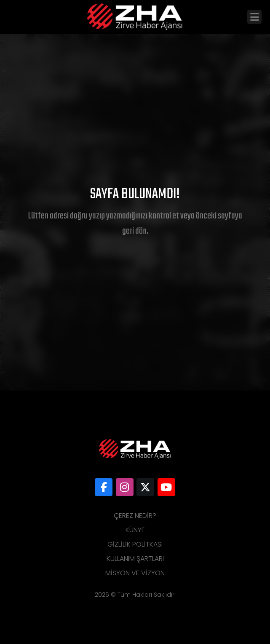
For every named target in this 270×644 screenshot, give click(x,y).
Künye (135, 530)
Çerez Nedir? (135, 516)
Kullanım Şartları (135, 559)
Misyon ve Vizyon (135, 573)
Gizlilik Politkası (135, 544)
